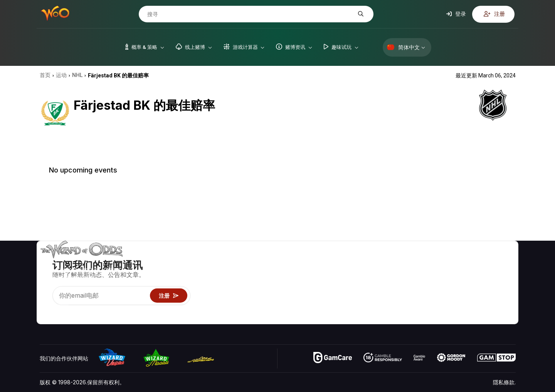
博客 (499, 273)
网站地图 (505, 284)
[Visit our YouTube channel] (46, 308)
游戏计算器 (416, 273)
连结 (466, 284)
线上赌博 (414, 307)
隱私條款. (504, 382)
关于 (466, 262)
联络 (466, 273)
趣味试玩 (414, 296)
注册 (494, 14)
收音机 (469, 307)
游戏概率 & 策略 (422, 262)
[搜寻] (250, 14)
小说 (499, 296)
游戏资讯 (414, 284)
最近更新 (472, 296)
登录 (456, 14)
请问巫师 (414, 318)
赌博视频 (505, 262)
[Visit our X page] (63, 308)
